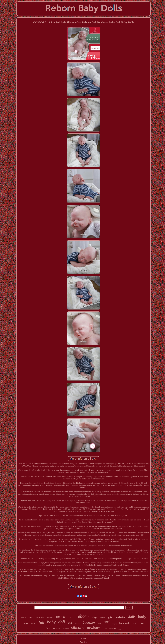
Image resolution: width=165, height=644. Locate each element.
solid (30, 618)
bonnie (66, 629)
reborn (82, 616)
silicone (78, 627)
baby (51, 622)
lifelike (61, 617)
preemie (50, 618)
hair (48, 628)
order (26, 623)
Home (84, 638)
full (41, 622)
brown (142, 623)
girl (107, 622)
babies (23, 618)
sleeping (114, 624)
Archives (84, 642)
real (134, 623)
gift (110, 617)
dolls (132, 617)
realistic (120, 617)
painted (33, 623)
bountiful (39, 617)
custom (57, 629)
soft (70, 623)
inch (100, 623)
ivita (120, 629)
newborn (94, 628)
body (142, 617)
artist (105, 629)
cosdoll (113, 629)
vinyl (94, 617)
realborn (71, 618)
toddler (89, 623)
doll (62, 622)
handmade (125, 623)
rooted (103, 618)
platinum (77, 624)
